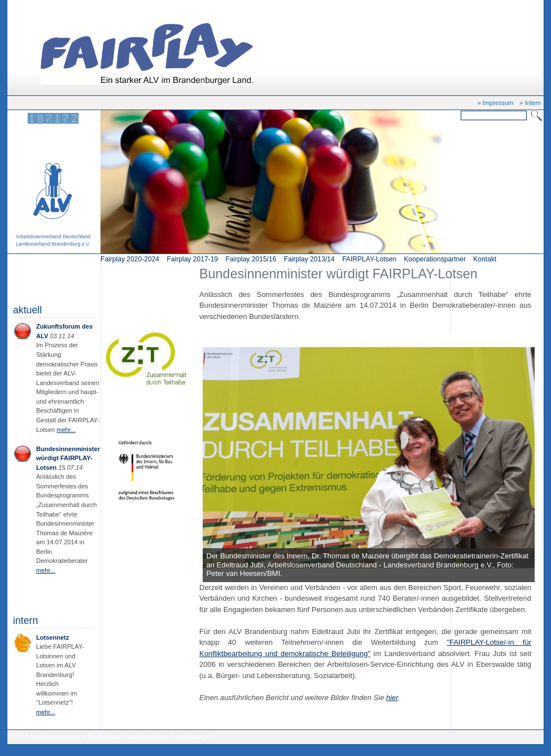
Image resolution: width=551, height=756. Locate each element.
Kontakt (485, 259)
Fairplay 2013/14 (309, 259)
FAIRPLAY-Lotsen (369, 259)
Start (54, 7)
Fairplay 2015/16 (251, 259)
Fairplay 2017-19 (192, 259)
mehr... (66, 430)
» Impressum (496, 103)
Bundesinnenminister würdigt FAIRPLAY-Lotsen (132, 7)
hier (392, 698)
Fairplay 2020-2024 (130, 259)
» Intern (530, 103)
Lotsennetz (53, 637)
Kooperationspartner (435, 259)
